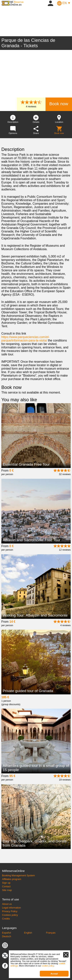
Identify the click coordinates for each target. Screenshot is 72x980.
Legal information (12, 908)
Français (51, 933)
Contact (6, 886)
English (28, 933)
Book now (59, 104)
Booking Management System (19, 875)
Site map (7, 890)
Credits (6, 919)
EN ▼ (64, 3)
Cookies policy (10, 915)
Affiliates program (12, 879)
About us (7, 904)
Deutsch (7, 936)
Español (7, 933)
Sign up (6, 883)
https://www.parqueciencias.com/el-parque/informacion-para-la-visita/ (25, 339)
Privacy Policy (10, 911)
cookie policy (48, 966)
